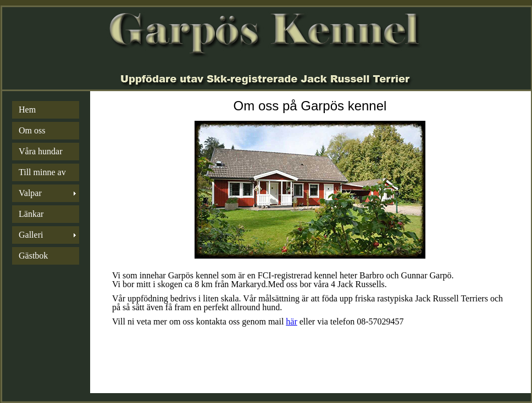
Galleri (31, 235)
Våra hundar (41, 151)
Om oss (32, 130)
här (291, 321)
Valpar (30, 193)
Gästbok (33, 256)
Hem (27, 110)
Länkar (31, 214)
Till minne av (42, 172)
